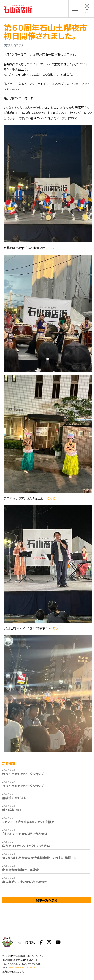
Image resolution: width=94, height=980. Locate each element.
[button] (75, 9)
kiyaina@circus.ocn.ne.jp (22, 967)
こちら (50, 248)
